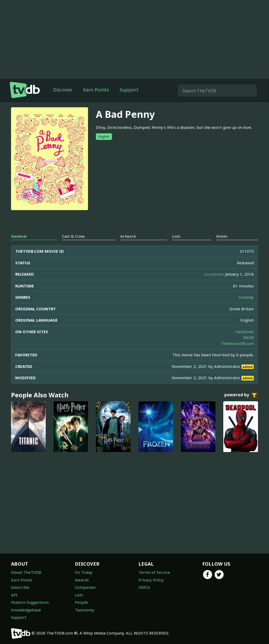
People (81, 602)
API (14, 595)
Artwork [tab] (128, 236)
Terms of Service (154, 572)
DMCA (144, 587)
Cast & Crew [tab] (73, 236)
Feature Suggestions (30, 602)
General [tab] (19, 236)
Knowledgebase (26, 610)
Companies (85, 587)
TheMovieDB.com (237, 343)
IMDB (249, 337)
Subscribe (20, 587)
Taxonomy (85, 610)
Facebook (245, 332)
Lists (79, 595)
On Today (84, 572)
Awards (82, 580)
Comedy (246, 297)
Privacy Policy (151, 580)
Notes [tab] (222, 236)
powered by (241, 395)
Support (129, 90)
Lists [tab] (176, 236)
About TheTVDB (26, 572)
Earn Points (96, 90)
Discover (63, 90)
